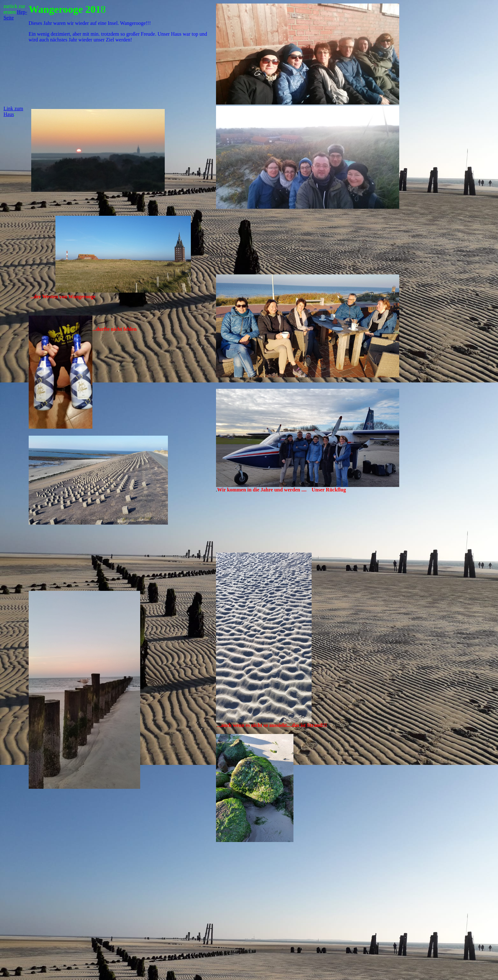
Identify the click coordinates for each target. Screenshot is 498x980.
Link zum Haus (13, 111)
